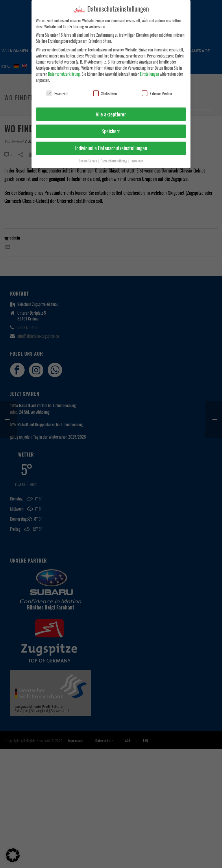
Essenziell (57, 92)
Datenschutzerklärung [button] (114, 160)
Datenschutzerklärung (64, 72)
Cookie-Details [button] (88, 160)
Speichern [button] (111, 130)
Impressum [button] (137, 160)
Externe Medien (157, 92)
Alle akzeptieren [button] (111, 113)
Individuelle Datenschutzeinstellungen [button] (111, 147)
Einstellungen (149, 72)
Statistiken (105, 92)
